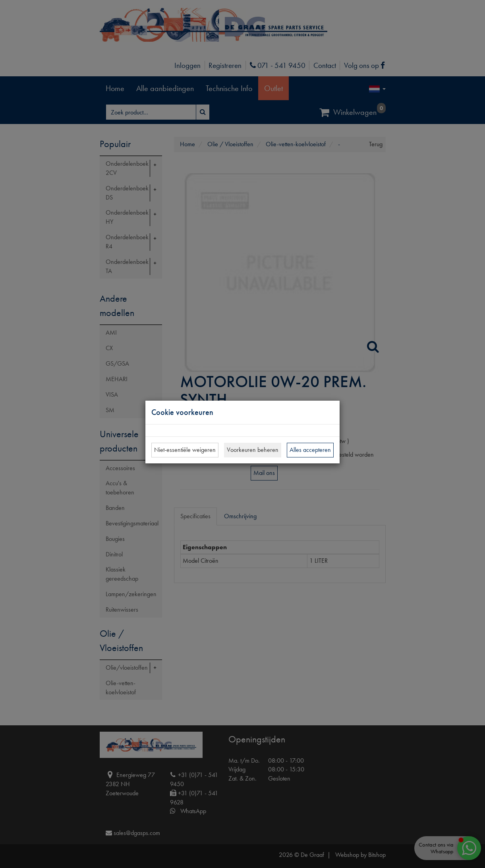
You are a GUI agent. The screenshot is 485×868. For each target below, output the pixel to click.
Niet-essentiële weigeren (185, 450)
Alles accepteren (310, 450)
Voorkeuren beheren (253, 450)
